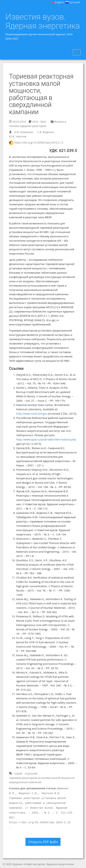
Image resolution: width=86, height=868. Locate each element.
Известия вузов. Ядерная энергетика (43, 21)
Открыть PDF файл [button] (43, 842)
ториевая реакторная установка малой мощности (42, 778)
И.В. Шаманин (24, 132)
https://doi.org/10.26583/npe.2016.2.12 (39, 142)
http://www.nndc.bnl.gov (32, 414)
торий (18, 773)
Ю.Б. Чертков (18, 136)
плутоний (31, 773)
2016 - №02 (37, 122)
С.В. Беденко (46, 132)
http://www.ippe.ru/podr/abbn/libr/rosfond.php (46, 439)
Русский (73, 2)
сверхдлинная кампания (25, 782)
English (58, 2)
